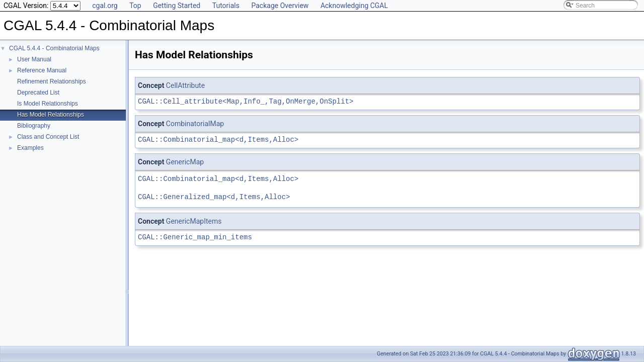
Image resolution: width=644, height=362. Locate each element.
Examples (30, 148)
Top (135, 6)
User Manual (34, 59)
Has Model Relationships (51, 115)
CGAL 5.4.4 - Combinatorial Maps (54, 48)
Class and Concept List (48, 137)
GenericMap (185, 162)
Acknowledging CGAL (354, 6)
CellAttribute (185, 85)
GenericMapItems (194, 221)
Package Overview (280, 6)
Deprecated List (38, 93)
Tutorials (226, 6)
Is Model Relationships (48, 104)
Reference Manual (42, 70)
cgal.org (105, 6)
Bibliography (34, 126)
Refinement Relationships (52, 81)
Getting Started (177, 6)
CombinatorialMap (195, 124)
